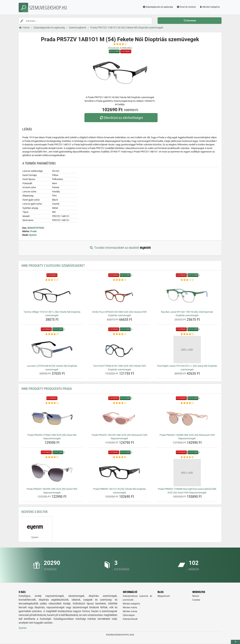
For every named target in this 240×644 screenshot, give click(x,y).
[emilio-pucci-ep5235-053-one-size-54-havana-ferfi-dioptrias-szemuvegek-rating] (120, 280)
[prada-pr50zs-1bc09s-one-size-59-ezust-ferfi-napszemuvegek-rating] (52, 457)
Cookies (196, 600)
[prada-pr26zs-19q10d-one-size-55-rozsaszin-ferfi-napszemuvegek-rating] (120, 403)
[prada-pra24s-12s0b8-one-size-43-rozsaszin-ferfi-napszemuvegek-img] (187, 419)
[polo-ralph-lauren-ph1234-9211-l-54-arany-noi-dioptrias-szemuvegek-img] (187, 350)
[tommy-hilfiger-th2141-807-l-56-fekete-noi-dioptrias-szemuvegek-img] (52, 296)
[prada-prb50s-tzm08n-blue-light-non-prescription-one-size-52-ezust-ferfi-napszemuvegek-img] (187, 473)
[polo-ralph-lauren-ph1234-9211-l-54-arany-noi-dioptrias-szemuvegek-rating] (187, 334)
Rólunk (196, 596)
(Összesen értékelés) (120, 48)
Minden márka (130, 608)
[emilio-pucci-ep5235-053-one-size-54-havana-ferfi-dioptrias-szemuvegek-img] (120, 296)
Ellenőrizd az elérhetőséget (121, 118)
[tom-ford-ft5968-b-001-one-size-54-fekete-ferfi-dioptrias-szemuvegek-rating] (120, 334)
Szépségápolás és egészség (158, 7)
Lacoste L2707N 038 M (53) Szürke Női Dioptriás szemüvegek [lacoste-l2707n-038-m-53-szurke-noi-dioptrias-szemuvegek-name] (52, 368)
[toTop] (235, 642)
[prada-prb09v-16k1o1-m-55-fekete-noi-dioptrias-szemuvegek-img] (120, 473)
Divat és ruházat (186, 7)
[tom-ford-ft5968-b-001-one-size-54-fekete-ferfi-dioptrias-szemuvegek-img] (120, 350)
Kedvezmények (130, 619)
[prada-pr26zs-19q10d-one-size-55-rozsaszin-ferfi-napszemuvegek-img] (120, 419)
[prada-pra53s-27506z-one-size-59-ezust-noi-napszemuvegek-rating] (52, 403)
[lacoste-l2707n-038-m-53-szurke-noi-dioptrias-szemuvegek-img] (52, 350)
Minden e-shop (130, 611)
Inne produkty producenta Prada (47, 389)
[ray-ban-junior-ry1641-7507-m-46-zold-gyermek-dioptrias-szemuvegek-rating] (187, 280)
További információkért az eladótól (120, 248)
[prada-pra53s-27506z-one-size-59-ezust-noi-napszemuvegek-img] (52, 419)
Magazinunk (164, 596)
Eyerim (33, 235)
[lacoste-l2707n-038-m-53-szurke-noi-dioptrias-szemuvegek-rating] (52, 334)
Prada (33, 231)
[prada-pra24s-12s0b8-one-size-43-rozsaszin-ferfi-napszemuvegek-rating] (187, 403)
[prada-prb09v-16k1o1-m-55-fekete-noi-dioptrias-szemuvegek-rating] (120, 457)
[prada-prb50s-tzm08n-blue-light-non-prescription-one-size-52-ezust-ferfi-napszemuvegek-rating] (187, 457)
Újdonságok (129, 615)
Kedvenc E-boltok (35, 512)
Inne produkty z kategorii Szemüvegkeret (53, 266)
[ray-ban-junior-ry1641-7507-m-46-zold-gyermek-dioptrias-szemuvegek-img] (187, 296)
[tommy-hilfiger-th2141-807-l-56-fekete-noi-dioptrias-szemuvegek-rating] (52, 280)
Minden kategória (210, 7)
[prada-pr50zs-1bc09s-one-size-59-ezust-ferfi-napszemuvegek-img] (52, 473)
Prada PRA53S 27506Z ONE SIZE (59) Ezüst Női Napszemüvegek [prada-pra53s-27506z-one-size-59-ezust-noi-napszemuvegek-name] (52, 437)
